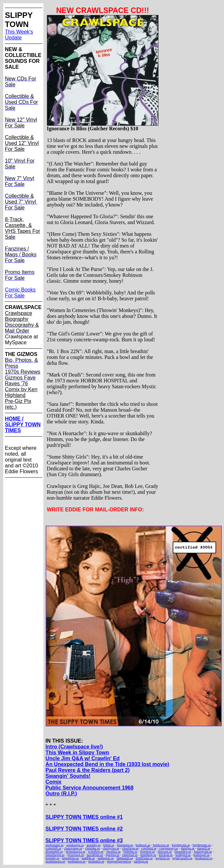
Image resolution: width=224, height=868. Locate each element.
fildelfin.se (130, 852)
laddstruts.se (106, 858)
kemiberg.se (148, 855)
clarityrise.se (111, 848)
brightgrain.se (181, 845)
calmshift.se (53, 848)
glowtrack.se (76, 855)
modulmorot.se (55, 861)
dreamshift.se (54, 852)
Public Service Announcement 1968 (90, 788)
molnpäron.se (77, 861)
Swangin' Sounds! (68, 776)
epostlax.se (113, 852)
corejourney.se (169, 848)
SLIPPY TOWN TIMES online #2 (84, 829)
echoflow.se (96, 852)
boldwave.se (161, 845)
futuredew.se (183, 852)
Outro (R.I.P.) (61, 794)
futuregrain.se (203, 852)
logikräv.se (163, 858)
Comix (54, 782)
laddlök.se (88, 858)
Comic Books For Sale (20, 293)
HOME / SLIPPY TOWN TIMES (23, 425)
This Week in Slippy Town (77, 753)
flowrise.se (165, 852)
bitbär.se (109, 845)
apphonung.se (55, 845)
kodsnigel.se (202, 855)
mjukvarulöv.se (182, 858)
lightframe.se (144, 858)
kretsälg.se (53, 858)
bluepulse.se (125, 845)
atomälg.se (93, 845)
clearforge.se (130, 848)
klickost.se (166, 855)
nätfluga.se (141, 861)
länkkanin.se (125, 858)
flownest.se (148, 852)
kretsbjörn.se (70, 858)
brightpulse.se (202, 845)
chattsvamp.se (73, 848)
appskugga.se (75, 845)
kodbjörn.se (183, 855)
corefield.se (149, 848)
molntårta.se (96, 861)
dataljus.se (188, 848)
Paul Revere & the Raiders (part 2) (88, 770)
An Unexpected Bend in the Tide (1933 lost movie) (107, 764)
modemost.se (204, 858)
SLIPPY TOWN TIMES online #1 (84, 817)
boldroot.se (143, 845)
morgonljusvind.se (119, 861)
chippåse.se (93, 848)
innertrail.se (130, 855)
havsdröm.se (95, 855)
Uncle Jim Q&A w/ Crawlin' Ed (83, 758)
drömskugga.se (76, 852)
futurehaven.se (55, 855)
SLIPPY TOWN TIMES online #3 (84, 840)
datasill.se (204, 848)
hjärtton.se (112, 855)
